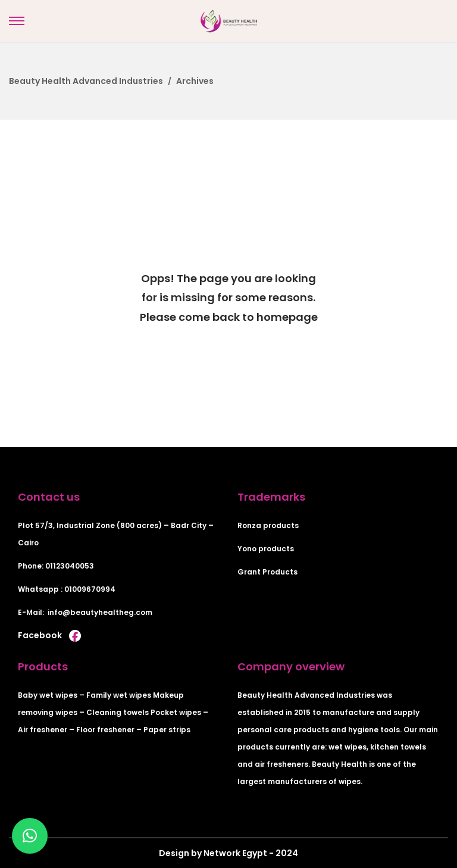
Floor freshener (105, 730)
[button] (30, 836)
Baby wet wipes (48, 695)
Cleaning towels (118, 712)
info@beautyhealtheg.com (100, 612)
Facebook (49, 635)
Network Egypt (234, 853)
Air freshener (43, 730)
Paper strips (167, 730)
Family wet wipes (119, 695)
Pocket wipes (176, 712)
